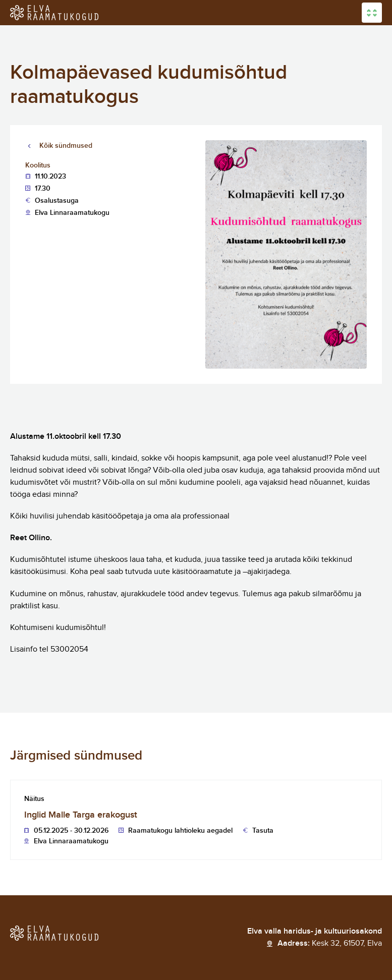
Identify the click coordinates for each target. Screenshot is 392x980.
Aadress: (330, 944)
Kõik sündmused (66, 146)
